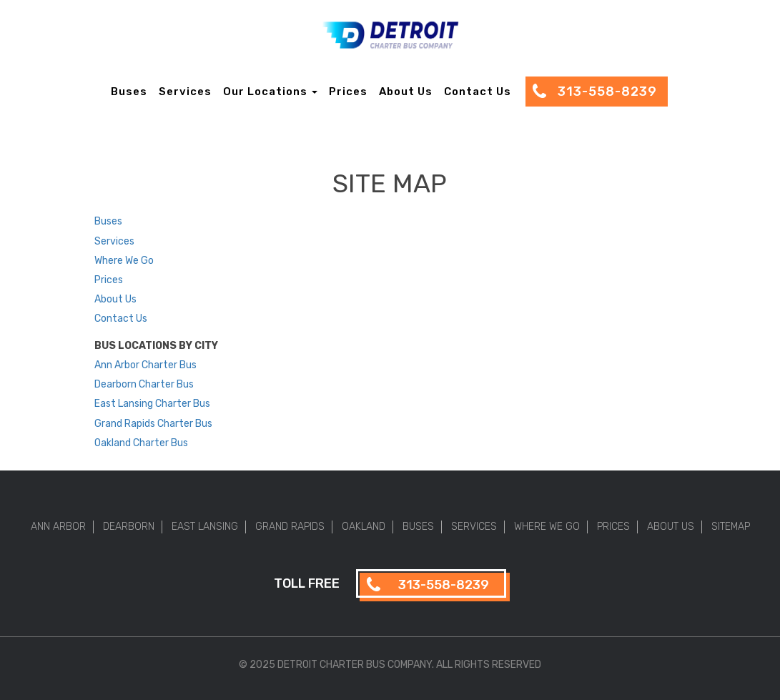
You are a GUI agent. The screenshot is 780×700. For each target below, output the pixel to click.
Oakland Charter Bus (141, 443)
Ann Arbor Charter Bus (145, 365)
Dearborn (129, 527)
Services (185, 92)
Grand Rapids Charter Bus (153, 424)
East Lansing (205, 527)
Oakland (364, 527)
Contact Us (478, 92)
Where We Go (124, 261)
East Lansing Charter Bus (152, 404)
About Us (406, 92)
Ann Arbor (58, 527)
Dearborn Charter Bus (144, 384)
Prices (348, 92)
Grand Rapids (290, 527)
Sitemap (731, 527)
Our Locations (270, 92)
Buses (129, 92)
